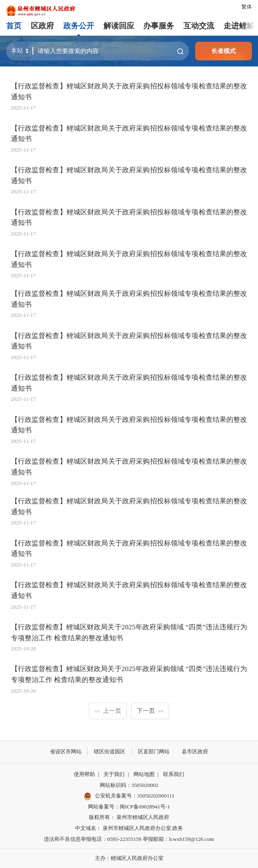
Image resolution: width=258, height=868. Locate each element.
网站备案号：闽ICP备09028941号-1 (129, 807)
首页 (14, 26)
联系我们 (174, 774)
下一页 (150, 711)
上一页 (108, 711)
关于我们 (114, 774)
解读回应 (119, 26)
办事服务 (159, 26)
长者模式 (224, 51)
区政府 (42, 26)
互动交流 (199, 26)
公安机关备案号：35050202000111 (129, 796)
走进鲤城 (239, 26)
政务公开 (79, 26)
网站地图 (144, 774)
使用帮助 (84, 774)
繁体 (247, 7)
